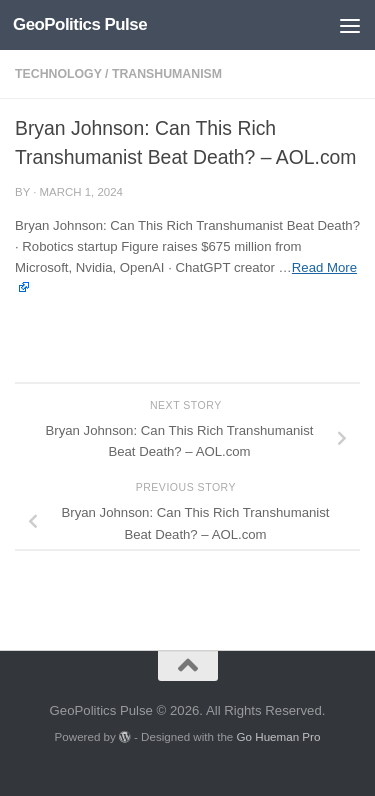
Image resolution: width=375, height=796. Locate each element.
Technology (58, 74)
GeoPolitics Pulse (80, 24)
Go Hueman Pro (279, 736)
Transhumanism (167, 74)
